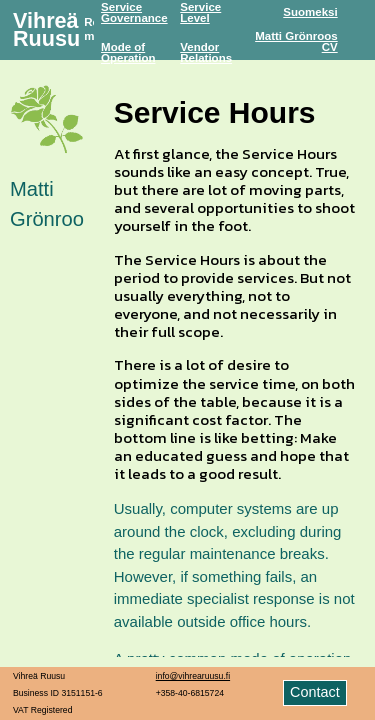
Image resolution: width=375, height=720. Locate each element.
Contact (315, 692)
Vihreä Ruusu (46, 29)
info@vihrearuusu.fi (193, 676)
